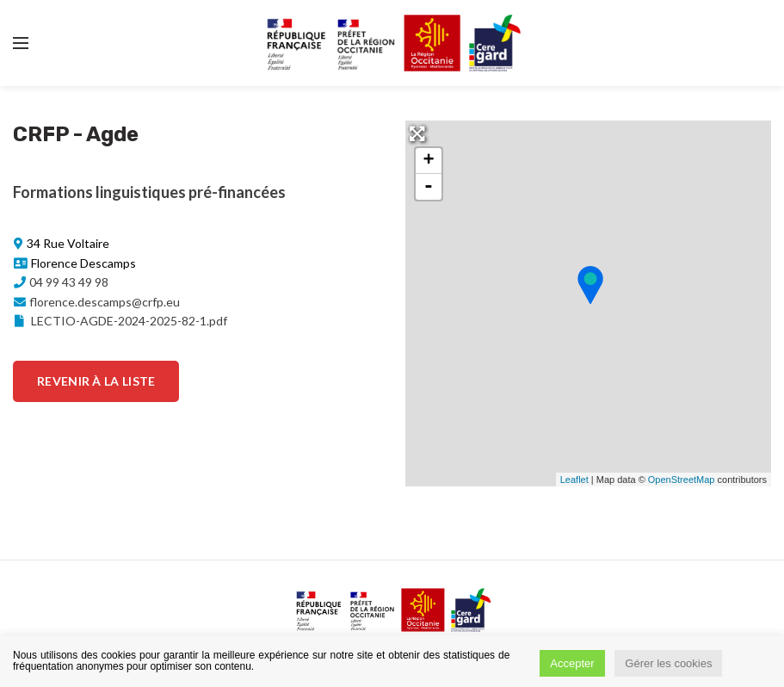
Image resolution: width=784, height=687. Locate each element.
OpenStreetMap (682, 480)
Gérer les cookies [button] (668, 663)
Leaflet (574, 480)
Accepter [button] (572, 663)
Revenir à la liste (96, 381)
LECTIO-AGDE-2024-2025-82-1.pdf (120, 321)
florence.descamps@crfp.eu (105, 302)
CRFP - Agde (76, 134)
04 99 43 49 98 (69, 282)
